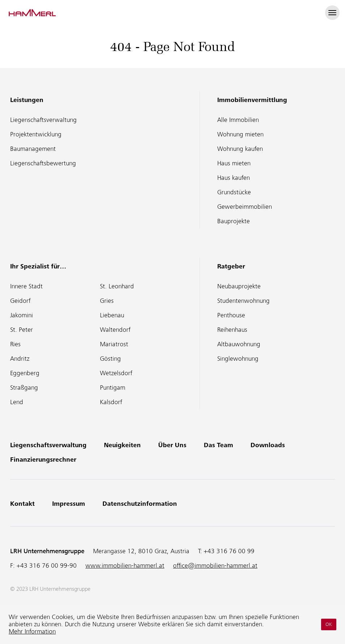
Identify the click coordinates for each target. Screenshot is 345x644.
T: (226, 551)
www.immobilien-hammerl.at (125, 566)
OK (329, 624)
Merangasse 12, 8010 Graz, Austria (141, 551)
